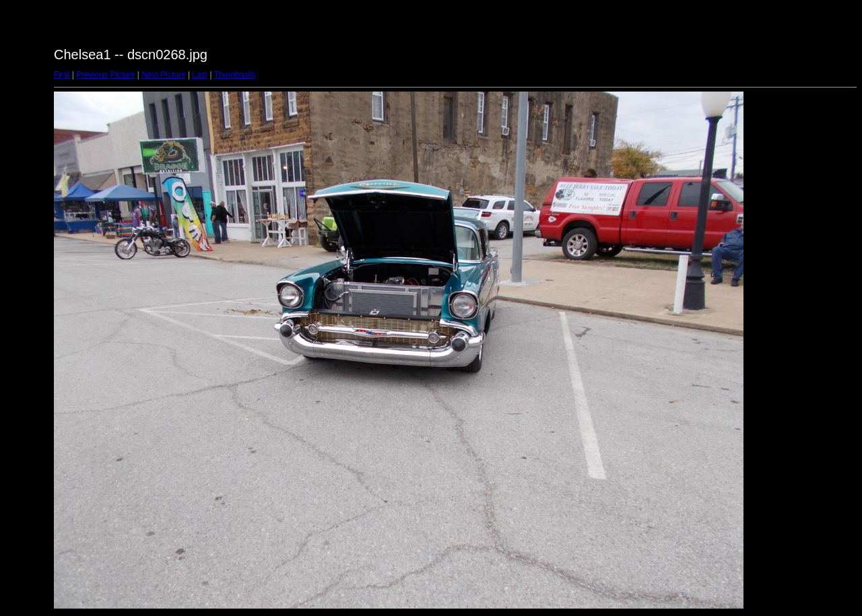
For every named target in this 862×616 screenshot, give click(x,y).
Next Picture (163, 75)
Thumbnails (235, 75)
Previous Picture (105, 75)
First (62, 75)
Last (200, 75)
